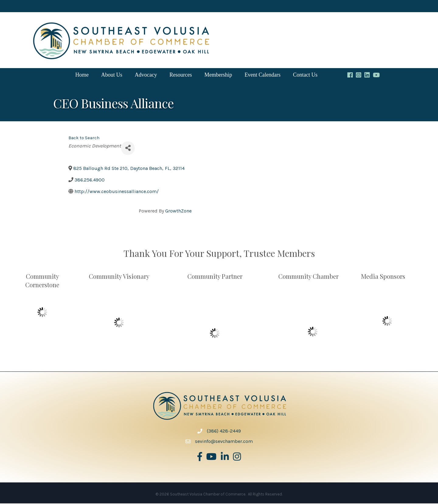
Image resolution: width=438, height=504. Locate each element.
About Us (112, 75)
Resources (181, 75)
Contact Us (305, 75)
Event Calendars (262, 75)
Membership (218, 75)
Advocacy (146, 75)
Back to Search (84, 138)
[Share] (128, 149)
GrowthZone (178, 211)
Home (82, 75)
